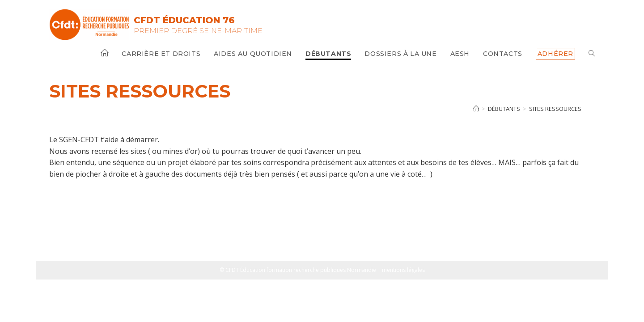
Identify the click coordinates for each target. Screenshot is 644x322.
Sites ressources (555, 109)
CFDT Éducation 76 (184, 20)
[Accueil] (476, 109)
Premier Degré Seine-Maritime (198, 30)
